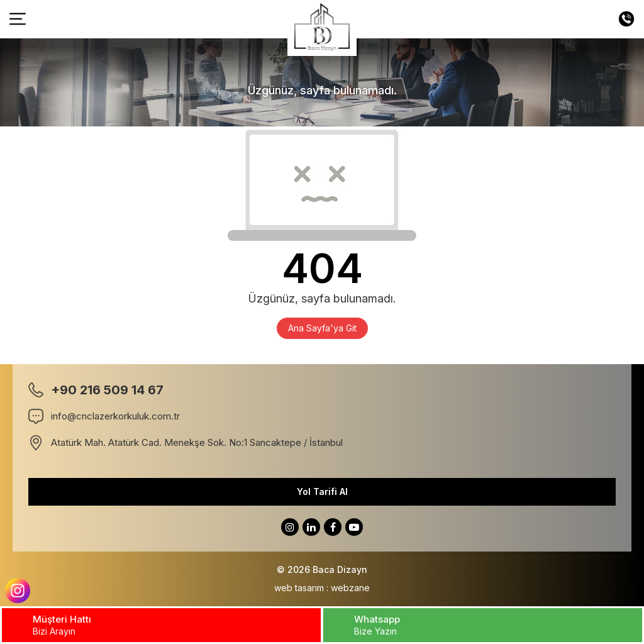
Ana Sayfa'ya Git (322, 328)
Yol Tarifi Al (322, 491)
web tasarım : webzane (322, 588)
